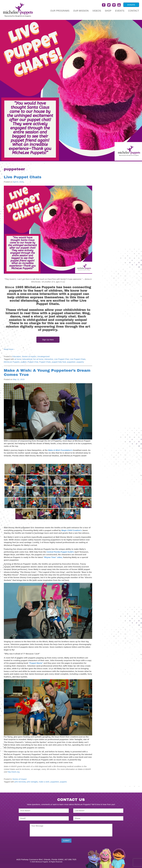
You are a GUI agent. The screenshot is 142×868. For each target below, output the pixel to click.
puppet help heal (59, 362)
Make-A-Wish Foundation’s (61, 450)
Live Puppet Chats (23, 177)
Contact (134, 11)
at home (18, 359)
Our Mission (81, 11)
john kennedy (20, 782)
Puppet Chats (45, 362)
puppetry (80, 362)
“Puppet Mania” (36, 663)
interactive (49, 359)
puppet (24, 362)
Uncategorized (43, 356)
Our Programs (60, 11)
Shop (108, 11)
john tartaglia (32, 782)
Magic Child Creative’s (72, 530)
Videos (97, 11)
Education (17, 356)
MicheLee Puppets (12, 362)
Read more (9, 349)
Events (120, 11)
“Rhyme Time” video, (53, 557)
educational (27, 359)
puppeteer (71, 362)
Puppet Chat (33, 362)
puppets (63, 782)
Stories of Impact (29, 356)
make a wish (44, 782)
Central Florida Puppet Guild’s (60, 552)
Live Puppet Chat (61, 359)
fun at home (38, 359)
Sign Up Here (48, 340)
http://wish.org (14, 772)
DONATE (131, 5)
